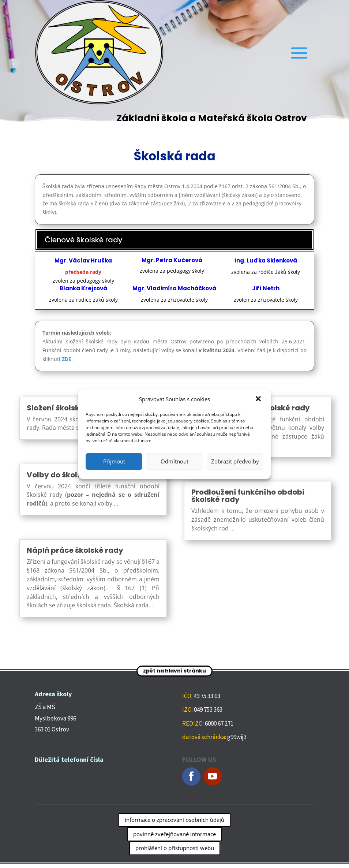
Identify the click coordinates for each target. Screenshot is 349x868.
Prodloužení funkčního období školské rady (248, 496)
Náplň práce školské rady (75, 550)
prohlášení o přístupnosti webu (175, 848)
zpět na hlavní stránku (174, 671)
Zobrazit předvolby (235, 461)
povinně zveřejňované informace (174, 834)
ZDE (67, 359)
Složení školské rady (65, 408)
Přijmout (114, 461)
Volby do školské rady (68, 475)
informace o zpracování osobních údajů (174, 820)
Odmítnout (174, 461)
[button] (259, 399)
